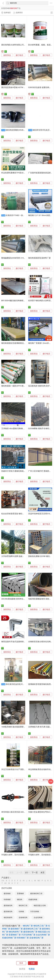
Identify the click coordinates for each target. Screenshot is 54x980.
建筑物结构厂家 (30, 932)
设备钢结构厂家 (36, 938)
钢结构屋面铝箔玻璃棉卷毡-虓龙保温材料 (18, 343)
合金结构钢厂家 (43, 935)
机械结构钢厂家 (9, 938)
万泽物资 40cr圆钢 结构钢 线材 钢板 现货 (18, 428)
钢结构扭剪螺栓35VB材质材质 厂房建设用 (23, 130)
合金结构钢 (38, 918)
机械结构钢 (33, 900)
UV (5, 883)
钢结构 (20, 900)
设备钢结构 (23, 918)
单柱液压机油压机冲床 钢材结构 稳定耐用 (23, 684)
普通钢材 (20, 894)
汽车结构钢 (35, 912)
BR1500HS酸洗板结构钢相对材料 (15, 301)
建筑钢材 (7, 894)
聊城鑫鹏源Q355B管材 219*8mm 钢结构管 (19, 258)
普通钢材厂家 (15, 935)
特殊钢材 (7, 900)
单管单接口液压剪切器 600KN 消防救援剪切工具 (21, 812)
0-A (3, 881)
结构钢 (21, 912)
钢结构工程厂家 (40, 926)
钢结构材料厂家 (16, 932)
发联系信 (7, 55)
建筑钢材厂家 (17, 929)
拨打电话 (19, 55)
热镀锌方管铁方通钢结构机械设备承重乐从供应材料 (23, 471)
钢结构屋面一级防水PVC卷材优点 (15, 386)
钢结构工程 (23, 906)
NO (39, 881)
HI (24, 881)
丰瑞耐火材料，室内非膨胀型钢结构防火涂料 (20, 855)
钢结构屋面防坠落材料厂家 (39, 258)
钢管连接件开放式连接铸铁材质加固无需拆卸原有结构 (24, 642)
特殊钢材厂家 (23, 938)
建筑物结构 (8, 906)
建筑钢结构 (8, 912)
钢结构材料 (8, 918)
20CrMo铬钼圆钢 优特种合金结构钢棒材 (18, 599)
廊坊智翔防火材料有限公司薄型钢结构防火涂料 (21, 45)
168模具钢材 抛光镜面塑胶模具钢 (15, 727)
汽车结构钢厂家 (28, 935)
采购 (51, 782)
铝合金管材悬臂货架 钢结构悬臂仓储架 (17, 514)
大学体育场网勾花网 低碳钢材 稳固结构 (18, 556)
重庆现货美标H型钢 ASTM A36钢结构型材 (19, 87)
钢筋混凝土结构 (40, 906)
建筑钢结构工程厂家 (32, 929)
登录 (21, 963)
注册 (33, 963)
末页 (42, 873)
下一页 (35, 873)
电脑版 (32, 969)
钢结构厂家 (28, 926)
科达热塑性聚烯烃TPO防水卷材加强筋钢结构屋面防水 (24, 173)
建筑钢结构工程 (36, 894)
